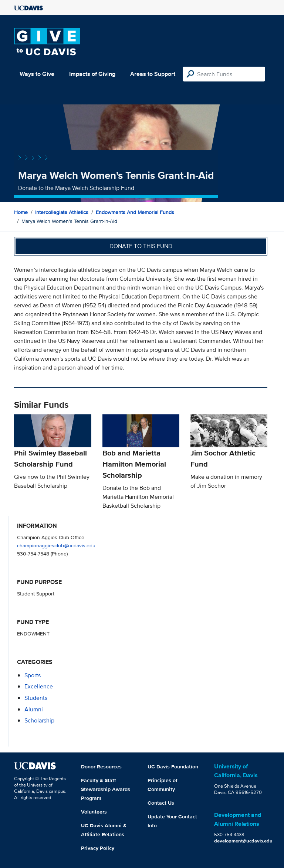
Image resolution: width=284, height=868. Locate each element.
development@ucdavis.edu (243, 841)
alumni (34, 709)
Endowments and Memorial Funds (135, 212)
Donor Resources (101, 767)
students (36, 698)
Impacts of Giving (92, 74)
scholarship (39, 720)
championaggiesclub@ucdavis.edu (56, 545)
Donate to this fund (141, 246)
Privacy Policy (98, 848)
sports (33, 675)
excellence (39, 686)
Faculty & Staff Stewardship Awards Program (106, 789)
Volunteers (94, 812)
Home (21, 212)
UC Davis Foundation (173, 767)
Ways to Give (37, 74)
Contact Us (161, 803)
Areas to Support (153, 74)
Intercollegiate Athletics (62, 212)
